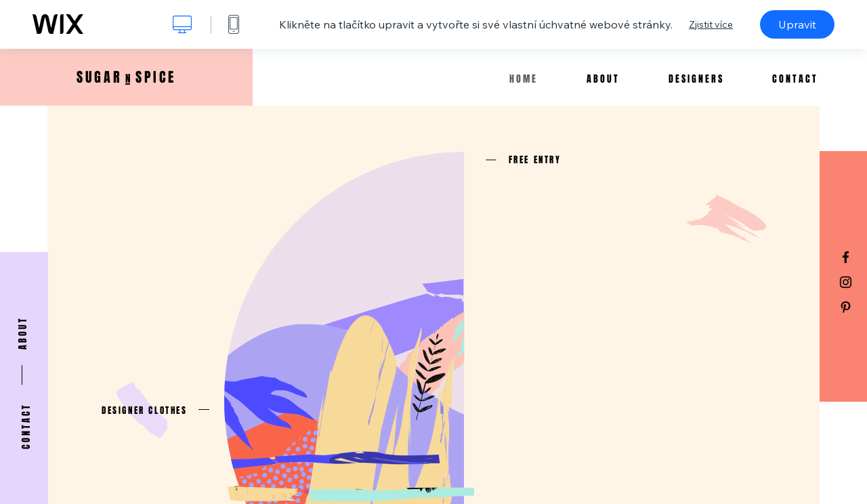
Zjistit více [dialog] (711, 24)
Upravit (797, 24)
